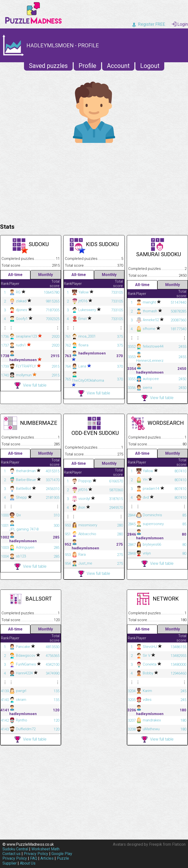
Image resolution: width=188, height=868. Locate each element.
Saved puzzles (48, 66)
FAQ (34, 858)
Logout (150, 66)
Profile (87, 66)
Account (118, 66)
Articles (47, 858)
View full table (30, 385)
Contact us (12, 854)
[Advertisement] (94, 182)
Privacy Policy (36, 854)
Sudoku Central (15, 849)
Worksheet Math (45, 849)
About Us (28, 863)
